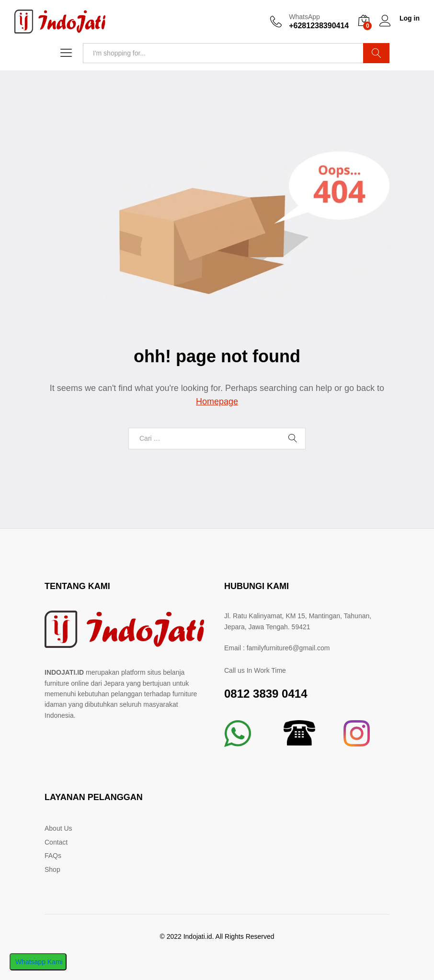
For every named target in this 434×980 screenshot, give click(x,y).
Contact (56, 842)
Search (376, 53)
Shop (52, 869)
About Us (58, 828)
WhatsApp (304, 17)
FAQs (53, 856)
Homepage (217, 401)
